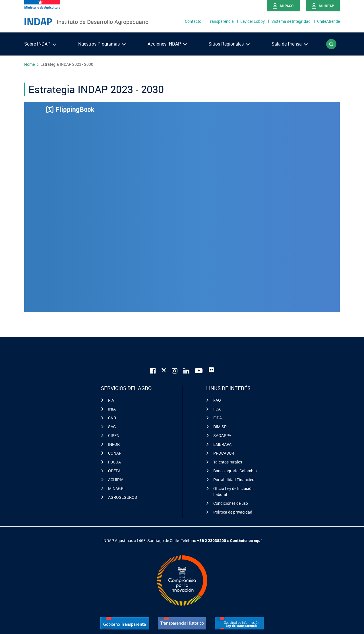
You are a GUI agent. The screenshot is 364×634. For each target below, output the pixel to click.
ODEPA (114, 471)
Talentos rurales (228, 462)
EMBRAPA (222, 444)
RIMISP (220, 427)
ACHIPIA (116, 480)
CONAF (115, 453)
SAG (112, 427)
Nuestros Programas (102, 44)
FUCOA (114, 462)
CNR (112, 418)
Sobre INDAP (40, 44)
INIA (112, 409)
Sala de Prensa (290, 44)
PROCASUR (224, 453)
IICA (217, 409)
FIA (111, 400)
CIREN (114, 435)
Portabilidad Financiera (234, 480)
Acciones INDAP (167, 44)
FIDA (218, 418)
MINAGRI (116, 488)
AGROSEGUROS (123, 497)
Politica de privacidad (233, 512)
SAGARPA (222, 435)
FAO (217, 400)
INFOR (114, 444)
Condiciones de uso (231, 503)
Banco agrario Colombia (235, 471)
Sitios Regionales (229, 44)
